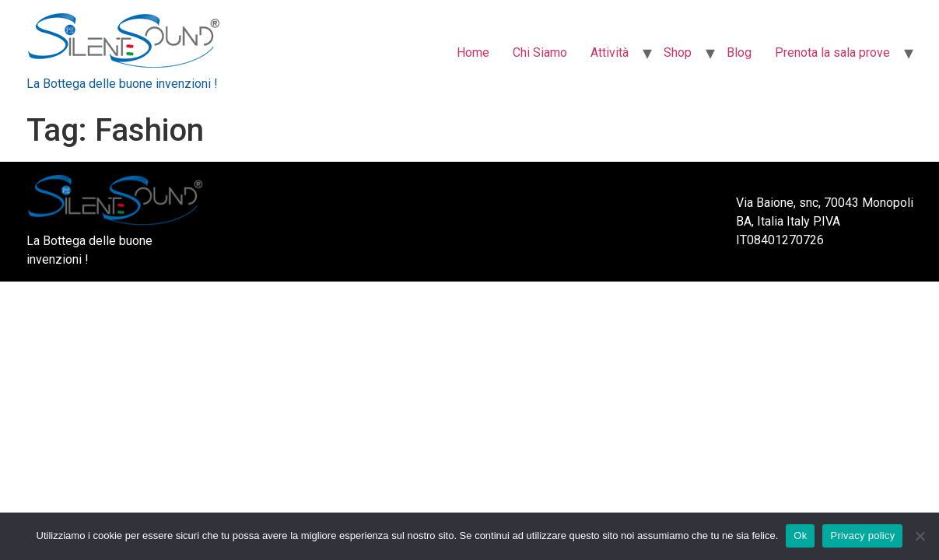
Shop (678, 52)
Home (473, 52)
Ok (800, 535)
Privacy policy (862, 535)
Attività (610, 52)
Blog (739, 52)
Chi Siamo (540, 52)
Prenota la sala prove (832, 52)
